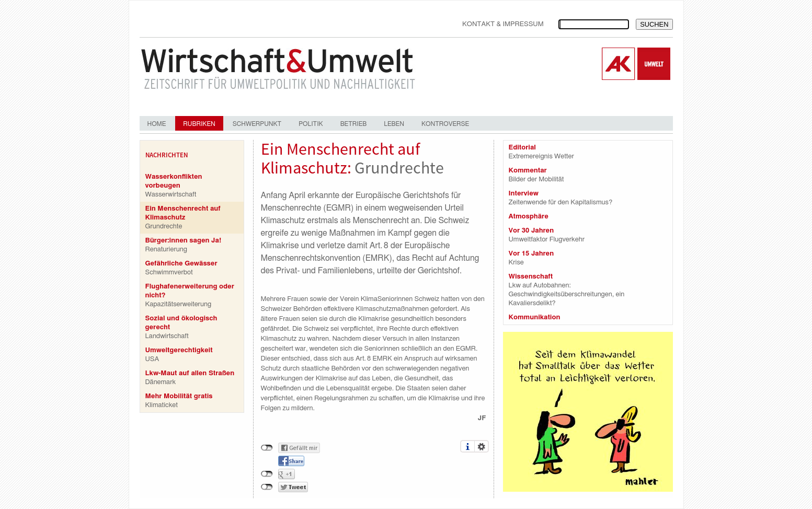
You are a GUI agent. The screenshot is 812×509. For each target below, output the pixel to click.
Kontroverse (445, 124)
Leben (394, 124)
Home (157, 124)
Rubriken (199, 124)
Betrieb (354, 124)
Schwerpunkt (257, 124)
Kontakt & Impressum (503, 24)
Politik (311, 124)
